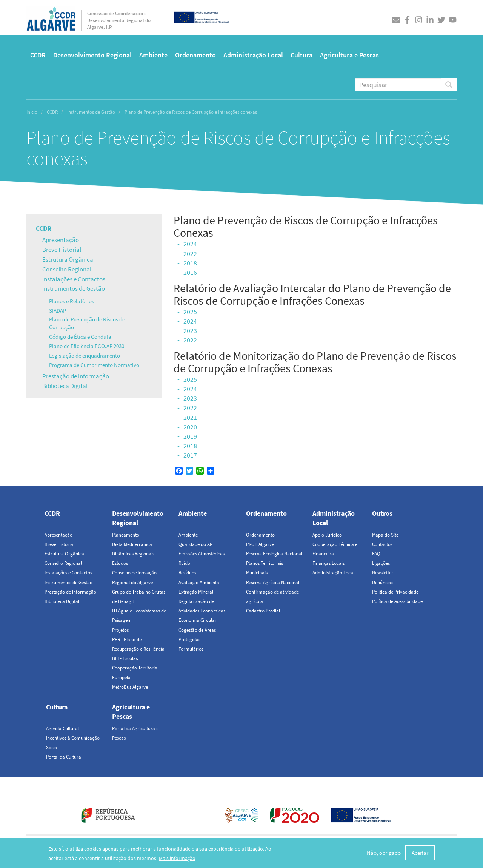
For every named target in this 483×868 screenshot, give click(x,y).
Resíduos (187, 573)
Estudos (120, 563)
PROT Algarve (260, 544)
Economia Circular (198, 620)
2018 (190, 263)
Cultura (301, 55)
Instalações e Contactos (74, 279)
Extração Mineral (196, 592)
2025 (190, 312)
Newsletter (383, 573)
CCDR (38, 55)
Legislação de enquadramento (85, 355)
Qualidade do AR (195, 544)
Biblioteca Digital (65, 386)
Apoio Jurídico (327, 535)
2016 (190, 272)
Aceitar (420, 853)
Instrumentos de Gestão (91, 112)
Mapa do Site (385, 535)
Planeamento (126, 535)
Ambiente (153, 55)
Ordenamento (195, 55)
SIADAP (58, 311)
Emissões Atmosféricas (202, 554)
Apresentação (61, 240)
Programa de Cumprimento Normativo (94, 365)
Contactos (382, 544)
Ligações (381, 563)
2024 (190, 244)
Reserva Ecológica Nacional (274, 554)
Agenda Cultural (62, 728)
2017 (190, 455)
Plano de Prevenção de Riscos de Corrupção (87, 323)
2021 (190, 417)
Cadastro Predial (263, 611)
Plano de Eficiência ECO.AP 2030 (87, 346)
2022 (190, 254)
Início (32, 112)
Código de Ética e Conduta (80, 337)
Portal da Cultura (64, 757)
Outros (382, 513)
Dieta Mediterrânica (132, 544)
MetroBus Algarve (130, 687)
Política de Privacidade (395, 592)
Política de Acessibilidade (397, 601)
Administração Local (253, 55)
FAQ (376, 554)
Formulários (191, 649)
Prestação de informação (76, 376)
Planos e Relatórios (72, 301)
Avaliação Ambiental (199, 582)
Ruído (184, 563)
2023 (190, 331)
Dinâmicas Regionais (133, 554)
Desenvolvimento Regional (92, 55)
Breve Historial (62, 250)
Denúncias (383, 582)
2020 (190, 427)
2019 (190, 436)
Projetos (120, 630)
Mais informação (177, 858)
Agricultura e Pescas (349, 55)
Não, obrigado (384, 853)
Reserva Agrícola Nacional (273, 582)
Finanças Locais (328, 563)
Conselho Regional (67, 269)
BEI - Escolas (125, 658)
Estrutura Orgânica (68, 259)
